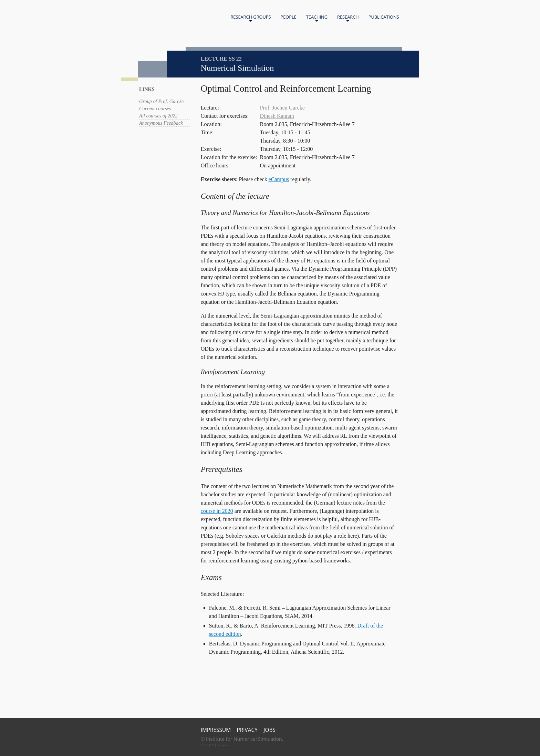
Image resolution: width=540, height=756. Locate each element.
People (289, 17)
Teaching (317, 18)
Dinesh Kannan (277, 116)
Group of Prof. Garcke (162, 101)
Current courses (155, 108)
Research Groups (251, 18)
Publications (384, 17)
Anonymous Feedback (161, 123)
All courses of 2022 (158, 116)
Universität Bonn (186, 27)
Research (348, 18)
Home (172, 18)
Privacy (247, 730)
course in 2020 (217, 511)
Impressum (216, 730)
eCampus (279, 179)
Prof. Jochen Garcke (282, 108)
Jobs (269, 730)
